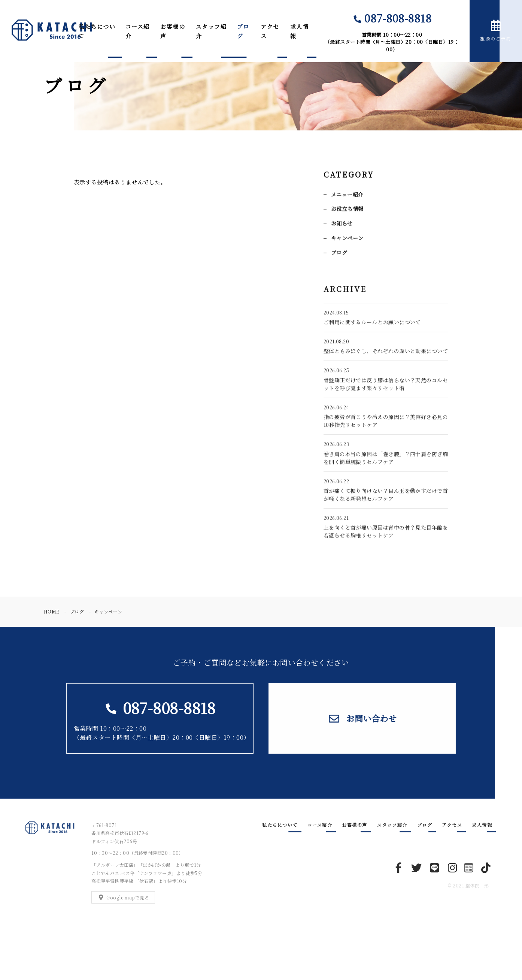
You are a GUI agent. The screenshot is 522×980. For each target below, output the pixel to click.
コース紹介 (138, 31)
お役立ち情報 (347, 209)
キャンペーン (347, 238)
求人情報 (300, 31)
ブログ (243, 31)
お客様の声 (173, 31)
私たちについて (97, 31)
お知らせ (342, 224)
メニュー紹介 (347, 195)
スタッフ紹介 (211, 31)
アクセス (270, 31)
